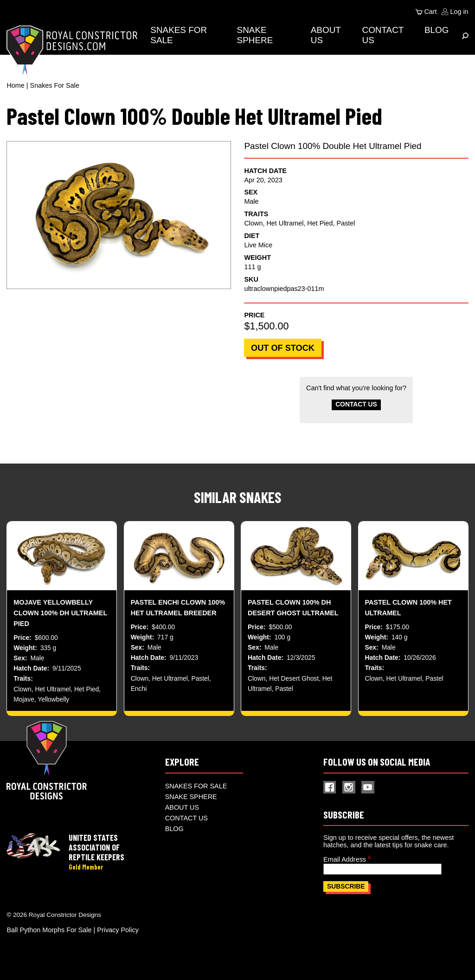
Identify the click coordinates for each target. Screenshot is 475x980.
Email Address (345, 864)
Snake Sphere (257, 35)
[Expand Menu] (465, 36)
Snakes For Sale (55, 85)
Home (15, 85)
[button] (119, 215)
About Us (182, 812)
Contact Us (356, 406)
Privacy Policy (118, 935)
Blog (437, 30)
